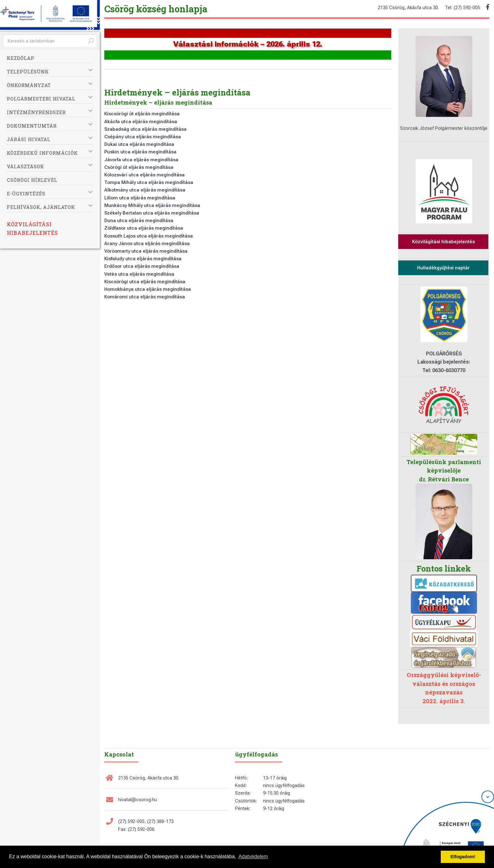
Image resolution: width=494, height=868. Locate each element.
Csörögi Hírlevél (32, 180)
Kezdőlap (21, 58)
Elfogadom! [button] (463, 857)
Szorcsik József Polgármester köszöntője (444, 128)
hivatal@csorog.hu (138, 800)
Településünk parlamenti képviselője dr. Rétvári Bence (444, 471)
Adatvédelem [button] (253, 857)
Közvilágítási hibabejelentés (32, 228)
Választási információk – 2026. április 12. (248, 44)
